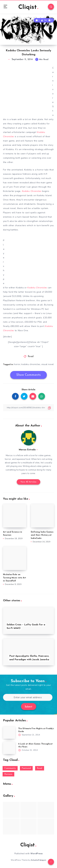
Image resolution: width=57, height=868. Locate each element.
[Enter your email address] (28, 697)
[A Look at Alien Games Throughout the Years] (9, 748)
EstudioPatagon (39, 860)
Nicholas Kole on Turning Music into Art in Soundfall (15, 578)
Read (31, 357)
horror (17, 364)
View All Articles (28, 482)
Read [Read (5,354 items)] (40, 768)
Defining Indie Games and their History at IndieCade (42, 535)
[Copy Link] (28, 408)
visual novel (48, 364)
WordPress (37, 854)
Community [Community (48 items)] (10, 768)
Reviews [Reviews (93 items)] (8, 774)
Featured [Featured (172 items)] (26, 768)
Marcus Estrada (27, 450)
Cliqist (28, 7)
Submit (29, 707)
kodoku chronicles (31, 364)
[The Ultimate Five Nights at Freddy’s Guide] (9, 733)
